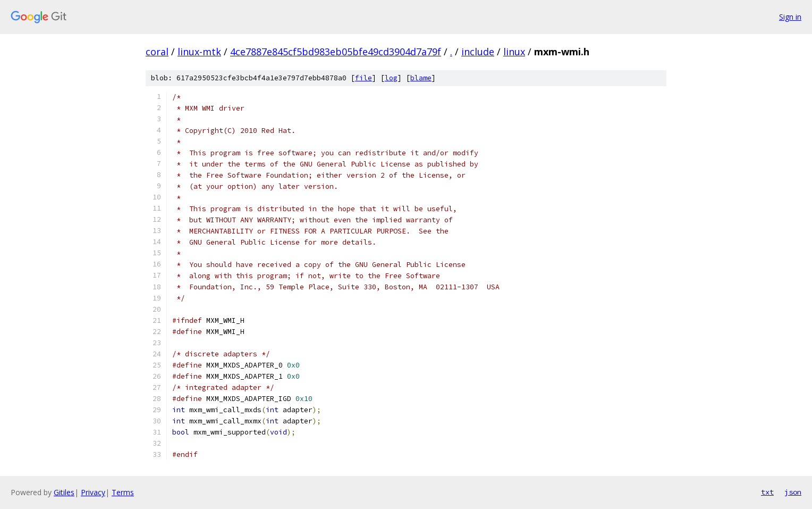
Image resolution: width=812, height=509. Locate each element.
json (793, 492)
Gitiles (64, 492)
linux (514, 52)
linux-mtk (199, 52)
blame (421, 78)
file (363, 78)
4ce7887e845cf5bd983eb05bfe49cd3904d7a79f (336, 52)
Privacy (93, 492)
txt (767, 492)
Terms (123, 492)
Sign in (790, 17)
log (391, 78)
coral (157, 52)
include (478, 52)
